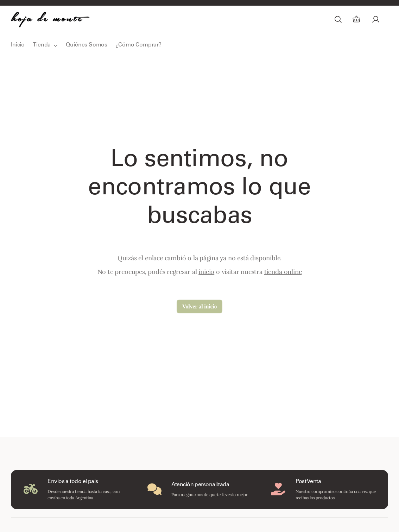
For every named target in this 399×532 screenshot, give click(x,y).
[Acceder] (376, 19)
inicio (206, 272)
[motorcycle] (31, 489)
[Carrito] (356, 19)
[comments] (154, 489)
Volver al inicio (200, 306)
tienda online (283, 272)
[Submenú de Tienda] (56, 45)
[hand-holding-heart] (278, 489)
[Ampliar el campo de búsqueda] (338, 19)
